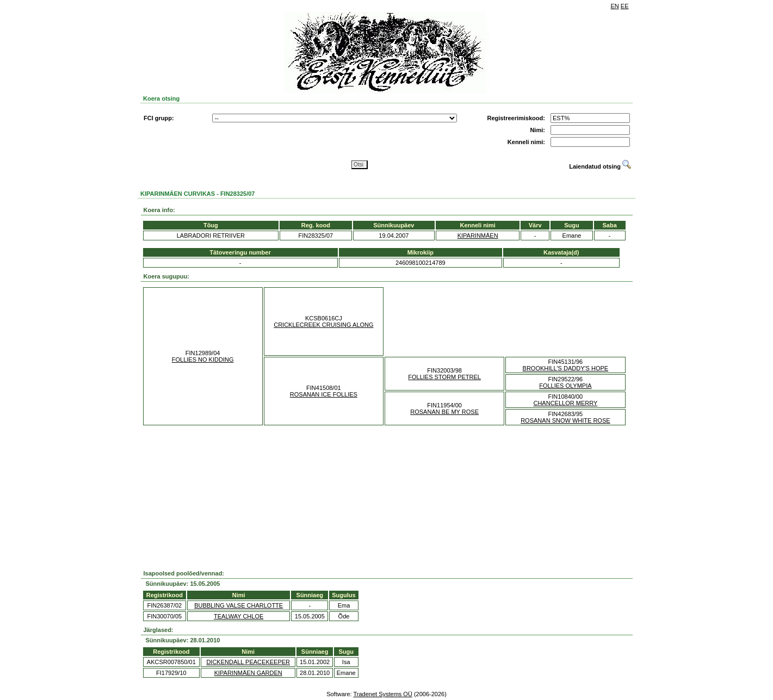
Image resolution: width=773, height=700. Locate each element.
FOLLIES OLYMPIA (565, 386)
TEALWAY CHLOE (239, 616)
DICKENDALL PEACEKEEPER (248, 662)
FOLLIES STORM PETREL (444, 377)
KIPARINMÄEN (478, 236)
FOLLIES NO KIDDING (203, 360)
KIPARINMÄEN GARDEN (248, 673)
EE (625, 6)
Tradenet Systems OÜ (382, 694)
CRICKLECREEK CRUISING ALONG (323, 325)
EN (615, 6)
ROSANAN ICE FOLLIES (324, 394)
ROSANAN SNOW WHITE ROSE (565, 420)
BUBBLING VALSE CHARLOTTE (239, 605)
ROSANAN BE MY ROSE (444, 412)
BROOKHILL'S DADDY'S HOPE (566, 368)
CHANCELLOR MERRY (565, 403)
